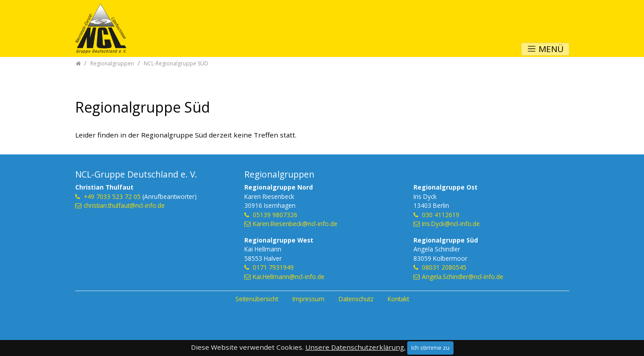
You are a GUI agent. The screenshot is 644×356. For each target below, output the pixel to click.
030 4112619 (441, 215)
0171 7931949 (273, 267)
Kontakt (398, 299)
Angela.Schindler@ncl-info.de (463, 277)
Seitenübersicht (257, 299)
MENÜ (545, 49)
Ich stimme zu (430, 348)
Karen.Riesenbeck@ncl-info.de (295, 224)
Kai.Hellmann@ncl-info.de (289, 277)
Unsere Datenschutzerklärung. (355, 347)
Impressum (308, 299)
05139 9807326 (275, 215)
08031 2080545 (444, 267)
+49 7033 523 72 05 (112, 196)
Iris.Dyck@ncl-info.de (451, 224)
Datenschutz (356, 299)
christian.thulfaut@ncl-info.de (124, 205)
